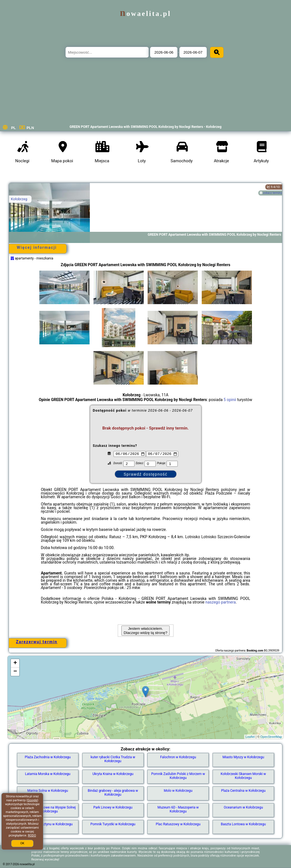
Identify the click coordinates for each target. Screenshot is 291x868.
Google (33, 800)
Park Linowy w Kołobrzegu (113, 807)
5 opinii (230, 400)
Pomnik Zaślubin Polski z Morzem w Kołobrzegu (178, 776)
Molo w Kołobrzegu (178, 791)
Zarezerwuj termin (37, 642)
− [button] (15, 672)
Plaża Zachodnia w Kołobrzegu (48, 757)
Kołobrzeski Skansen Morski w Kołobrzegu (243, 776)
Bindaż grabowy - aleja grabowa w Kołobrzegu (113, 793)
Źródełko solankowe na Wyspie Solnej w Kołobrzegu (48, 809)
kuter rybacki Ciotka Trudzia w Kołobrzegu (113, 759)
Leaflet (250, 737)
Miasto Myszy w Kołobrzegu (243, 757)
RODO (32, 835)
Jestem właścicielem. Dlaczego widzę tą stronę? (145, 631)
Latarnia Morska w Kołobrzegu (48, 774)
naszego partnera (221, 602)
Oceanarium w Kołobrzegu (243, 807)
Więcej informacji (37, 247)
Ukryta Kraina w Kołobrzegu (113, 774)
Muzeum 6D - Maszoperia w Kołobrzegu (178, 809)
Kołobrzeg (19, 199)
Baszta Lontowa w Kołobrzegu (243, 824)
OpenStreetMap (271, 737)
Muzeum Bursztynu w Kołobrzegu (48, 824)
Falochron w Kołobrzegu (178, 757)
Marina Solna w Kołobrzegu (48, 791)
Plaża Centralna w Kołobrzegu (243, 791)
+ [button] (15, 663)
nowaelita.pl (145, 14)
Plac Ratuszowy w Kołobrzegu (178, 824)
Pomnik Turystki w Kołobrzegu (113, 824)
